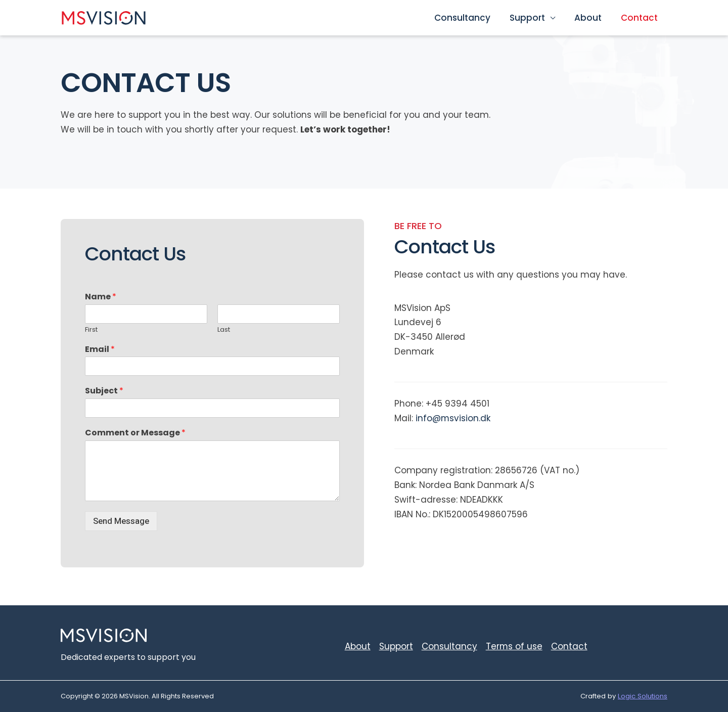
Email (100, 350)
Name (101, 297)
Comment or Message (135, 433)
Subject (104, 391)
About (591, 18)
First (91, 330)
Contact (640, 18)
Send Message (121, 521)
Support (532, 18)
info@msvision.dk (453, 418)
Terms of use (514, 646)
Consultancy (469, 18)
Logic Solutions (643, 696)
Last (224, 330)
